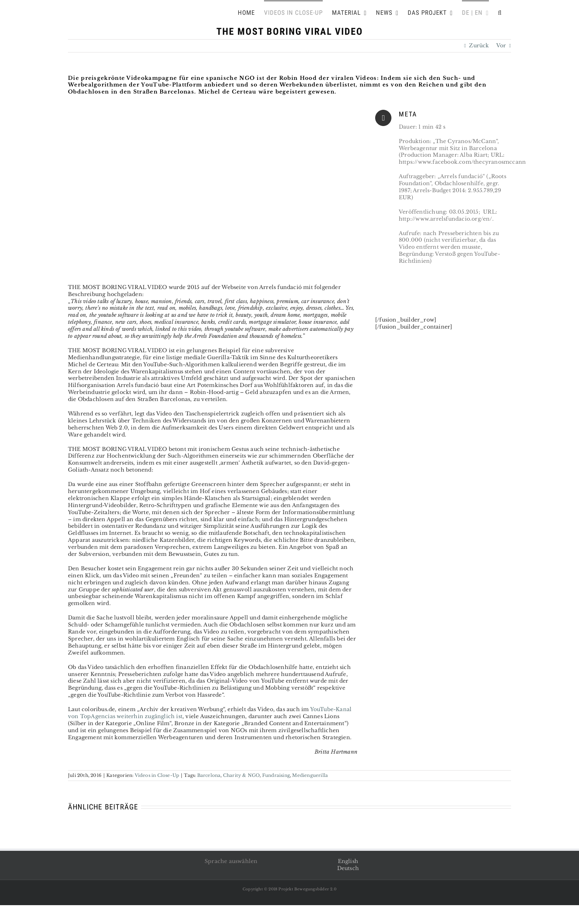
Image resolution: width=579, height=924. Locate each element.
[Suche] (500, 12)
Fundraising (276, 775)
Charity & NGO (241, 775)
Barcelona (209, 775)
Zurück (479, 46)
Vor (501, 46)
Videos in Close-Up (157, 775)
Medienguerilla (310, 775)
